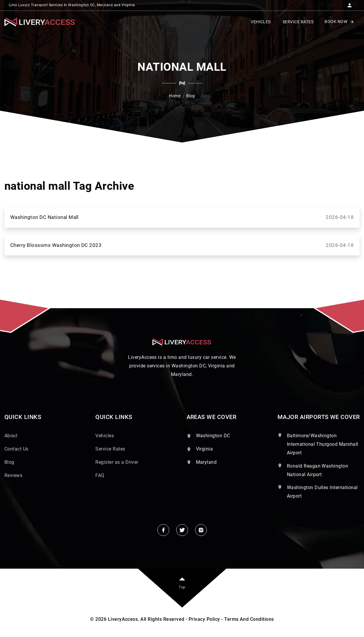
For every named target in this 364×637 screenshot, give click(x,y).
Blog (9, 462)
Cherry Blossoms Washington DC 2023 (182, 245)
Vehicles (105, 436)
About (11, 436)
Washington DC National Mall (182, 217)
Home (175, 96)
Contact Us (16, 449)
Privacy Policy (204, 619)
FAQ (100, 475)
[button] (350, 4)
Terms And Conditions (249, 619)
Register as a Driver (117, 462)
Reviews (13, 475)
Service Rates (110, 449)
